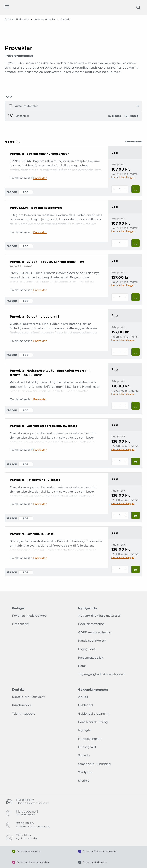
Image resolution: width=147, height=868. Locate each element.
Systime (84, 781)
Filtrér (14, 142)
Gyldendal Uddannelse (17, 19)
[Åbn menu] (7, 7)
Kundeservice (22, 705)
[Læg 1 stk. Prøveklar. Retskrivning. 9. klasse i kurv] (136, 515)
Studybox (85, 772)
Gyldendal (85, 705)
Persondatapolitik (91, 658)
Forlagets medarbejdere (29, 616)
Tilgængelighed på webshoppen (102, 674)
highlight (85, 730)
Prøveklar (40, 178)
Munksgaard (87, 747)
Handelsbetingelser (92, 641)
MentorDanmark (90, 739)
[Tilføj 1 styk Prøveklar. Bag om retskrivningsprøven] (126, 189)
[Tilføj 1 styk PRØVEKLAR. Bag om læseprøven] (126, 243)
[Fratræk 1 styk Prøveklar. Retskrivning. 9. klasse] (114, 515)
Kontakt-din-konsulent (28, 697)
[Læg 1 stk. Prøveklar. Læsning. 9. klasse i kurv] (136, 569)
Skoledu (84, 755)
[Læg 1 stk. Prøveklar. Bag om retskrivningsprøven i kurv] (136, 189)
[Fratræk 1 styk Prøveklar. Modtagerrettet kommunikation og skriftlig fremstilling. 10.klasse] (114, 406)
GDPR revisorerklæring (95, 632)
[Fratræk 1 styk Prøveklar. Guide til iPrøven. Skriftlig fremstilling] (114, 297)
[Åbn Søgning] (138, 7)
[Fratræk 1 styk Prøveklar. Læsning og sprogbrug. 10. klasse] (114, 461)
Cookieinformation (91, 624)
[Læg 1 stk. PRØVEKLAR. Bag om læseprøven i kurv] (136, 243)
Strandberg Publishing (94, 764)
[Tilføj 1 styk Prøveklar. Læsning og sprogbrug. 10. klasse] (126, 461)
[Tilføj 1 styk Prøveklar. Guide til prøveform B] (126, 352)
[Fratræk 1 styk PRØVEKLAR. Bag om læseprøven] (114, 243)
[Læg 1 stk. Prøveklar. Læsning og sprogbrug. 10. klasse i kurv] (136, 461)
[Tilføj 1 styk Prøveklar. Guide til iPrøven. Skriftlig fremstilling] (126, 297)
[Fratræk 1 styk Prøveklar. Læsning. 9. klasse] (114, 569)
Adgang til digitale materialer (99, 616)
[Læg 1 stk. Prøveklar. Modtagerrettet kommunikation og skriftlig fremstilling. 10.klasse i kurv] (136, 406)
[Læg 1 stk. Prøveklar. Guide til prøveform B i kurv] (136, 352)
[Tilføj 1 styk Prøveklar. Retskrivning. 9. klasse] (126, 515)
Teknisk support (23, 714)
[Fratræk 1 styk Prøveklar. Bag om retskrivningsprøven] (114, 189)
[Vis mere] (73, 88)
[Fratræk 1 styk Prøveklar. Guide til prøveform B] (114, 352)
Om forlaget (21, 624)
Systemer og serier (45, 19)
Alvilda (83, 697)
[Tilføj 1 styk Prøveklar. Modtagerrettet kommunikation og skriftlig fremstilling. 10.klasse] (126, 406)
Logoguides (87, 649)
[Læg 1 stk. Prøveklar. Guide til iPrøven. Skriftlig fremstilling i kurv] (136, 297)
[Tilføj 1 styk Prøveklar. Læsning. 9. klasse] (126, 569)
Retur (82, 666)
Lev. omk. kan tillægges (123, 177)
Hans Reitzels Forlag (93, 722)
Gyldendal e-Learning (94, 714)
